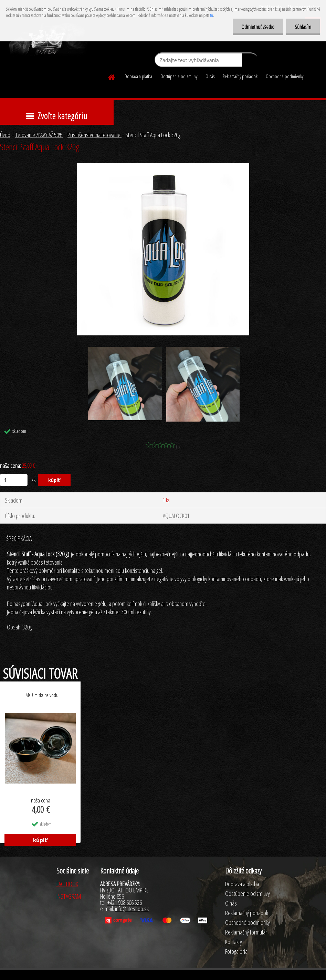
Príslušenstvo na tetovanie (94, 135)
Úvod (5, 135)
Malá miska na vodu (42, 695)
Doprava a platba (138, 76)
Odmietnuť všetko (258, 27)
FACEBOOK (67, 884)
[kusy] (14, 480)
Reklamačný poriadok (240, 76)
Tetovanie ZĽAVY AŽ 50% (39, 135)
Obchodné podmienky (285, 76)
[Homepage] (112, 76)
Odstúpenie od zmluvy (179, 76)
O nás (210, 76)
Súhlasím (303, 27)
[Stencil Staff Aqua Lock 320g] (163, 166)
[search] (250, 61)
